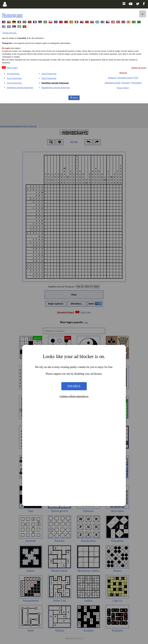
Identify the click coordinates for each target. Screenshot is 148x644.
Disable (74, 283)
